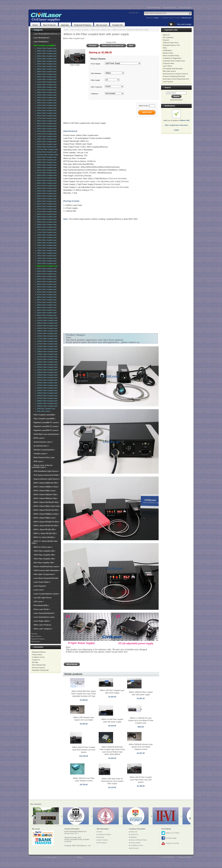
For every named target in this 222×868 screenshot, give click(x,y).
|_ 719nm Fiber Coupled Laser (46, 230)
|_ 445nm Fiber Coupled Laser (46, 110)
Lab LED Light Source (43, 598)
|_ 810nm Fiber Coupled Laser (46, 269)
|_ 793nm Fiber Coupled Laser (46, 261)
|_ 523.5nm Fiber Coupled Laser (46, 149)
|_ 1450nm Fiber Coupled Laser (46, 354)
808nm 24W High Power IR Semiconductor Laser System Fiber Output (112, 781)
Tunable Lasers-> (41, 454)
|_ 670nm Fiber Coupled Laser (46, 209)
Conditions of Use (38, 657)
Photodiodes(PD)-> (41, 605)
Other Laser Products (42, 625)
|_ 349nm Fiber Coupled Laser (46, 56)
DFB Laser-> (39, 461)
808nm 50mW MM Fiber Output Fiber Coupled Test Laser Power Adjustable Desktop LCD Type (84, 694)
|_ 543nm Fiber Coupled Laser (46, 165)
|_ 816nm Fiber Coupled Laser (46, 271)
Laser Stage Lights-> (42, 621)
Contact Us (36, 660)
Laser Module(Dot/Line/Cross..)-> (47, 34)
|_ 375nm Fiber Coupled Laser (46, 66)
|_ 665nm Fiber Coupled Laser (46, 206)
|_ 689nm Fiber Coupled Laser (46, 217)
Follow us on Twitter (170, 833)
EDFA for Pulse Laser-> (43, 547)
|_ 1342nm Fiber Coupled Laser (46, 349)
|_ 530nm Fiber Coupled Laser (46, 157)
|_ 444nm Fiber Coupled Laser (46, 108)
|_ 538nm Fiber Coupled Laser (46, 162)
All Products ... (36, 641)
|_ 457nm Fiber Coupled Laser (46, 118)
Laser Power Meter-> (42, 582)
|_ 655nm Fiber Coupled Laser (46, 196)
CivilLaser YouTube (170, 843)
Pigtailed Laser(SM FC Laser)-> (46, 426)
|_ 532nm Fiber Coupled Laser (46, 160)
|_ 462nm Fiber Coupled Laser (46, 126)
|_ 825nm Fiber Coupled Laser (46, 274)
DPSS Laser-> (39, 438)
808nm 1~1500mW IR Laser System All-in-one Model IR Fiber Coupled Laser (141, 721)
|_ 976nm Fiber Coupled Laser (46, 313)
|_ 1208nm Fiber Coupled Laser (46, 341)
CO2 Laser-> (39, 602)
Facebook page (169, 838)
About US (166, 35)
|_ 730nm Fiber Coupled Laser (46, 237)
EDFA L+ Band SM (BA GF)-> (45, 533)
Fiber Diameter (96, 73)
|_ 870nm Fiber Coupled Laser (46, 292)
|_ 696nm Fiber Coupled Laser (46, 225)
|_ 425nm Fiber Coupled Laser (46, 90)
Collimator (94, 94)
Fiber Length (95, 80)
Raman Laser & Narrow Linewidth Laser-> (42, 466)
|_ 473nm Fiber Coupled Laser (46, 136)
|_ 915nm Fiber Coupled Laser (46, 302)
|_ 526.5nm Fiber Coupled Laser (46, 155)
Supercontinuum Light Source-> (47, 479)
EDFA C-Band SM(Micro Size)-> (46, 487)
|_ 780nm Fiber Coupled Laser (46, 250)
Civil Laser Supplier (50, 857)
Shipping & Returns (39, 652)
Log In (156, 18)
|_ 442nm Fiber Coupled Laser (46, 105)
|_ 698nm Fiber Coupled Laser (46, 227)
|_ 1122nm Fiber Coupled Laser (46, 333)
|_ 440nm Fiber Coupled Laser (46, 103)
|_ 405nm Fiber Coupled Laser (46, 77)
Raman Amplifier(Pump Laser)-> (47, 567)
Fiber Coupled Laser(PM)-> (45, 419)
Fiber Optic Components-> (44, 574)
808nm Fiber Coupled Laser (101, 30)
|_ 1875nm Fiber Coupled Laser (46, 385)
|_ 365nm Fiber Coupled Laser (46, 64)
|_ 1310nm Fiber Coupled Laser (46, 346)
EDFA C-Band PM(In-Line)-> (45, 518)
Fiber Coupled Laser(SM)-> (45, 415)
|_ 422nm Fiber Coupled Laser (46, 87)
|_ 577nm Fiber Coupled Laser (46, 173)
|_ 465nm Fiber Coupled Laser (46, 129)
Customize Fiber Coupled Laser (174, 61)
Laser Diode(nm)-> (41, 42)
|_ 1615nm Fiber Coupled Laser (46, 367)
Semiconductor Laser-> (43, 442)
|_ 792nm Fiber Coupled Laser (46, 258)
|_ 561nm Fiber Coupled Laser (46, 170)
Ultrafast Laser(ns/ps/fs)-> (44, 450)
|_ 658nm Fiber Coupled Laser (46, 199)
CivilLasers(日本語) (169, 7)
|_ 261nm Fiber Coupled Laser (46, 48)
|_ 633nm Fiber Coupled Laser (46, 180)
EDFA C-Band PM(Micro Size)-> (46, 514)
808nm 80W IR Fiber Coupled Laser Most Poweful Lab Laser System (84, 750)
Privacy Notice (37, 655)
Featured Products (83, 25)
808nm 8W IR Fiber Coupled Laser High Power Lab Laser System (141, 780)
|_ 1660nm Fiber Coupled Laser (46, 377)
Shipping (133, 837)
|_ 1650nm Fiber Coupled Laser (46, 370)
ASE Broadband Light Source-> (46, 471)
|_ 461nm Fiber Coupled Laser (46, 123)
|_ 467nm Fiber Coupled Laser (46, 131)
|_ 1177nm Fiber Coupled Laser (46, 339)
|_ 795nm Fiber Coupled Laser (46, 263)
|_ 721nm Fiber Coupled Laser (46, 232)
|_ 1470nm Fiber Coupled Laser (46, 357)
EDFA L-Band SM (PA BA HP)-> (46, 526)
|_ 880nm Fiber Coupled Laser (46, 297)
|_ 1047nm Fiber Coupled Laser (46, 320)
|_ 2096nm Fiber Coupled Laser (46, 401)
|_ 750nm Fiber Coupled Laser (46, 240)
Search (168, 87)
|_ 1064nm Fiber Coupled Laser (46, 328)
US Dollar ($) (133, 13)
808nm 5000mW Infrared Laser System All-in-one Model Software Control (141, 747)
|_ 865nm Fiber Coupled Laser (46, 289)
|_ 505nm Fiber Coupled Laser (46, 142)
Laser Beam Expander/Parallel (46, 578)
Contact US (117, 25)
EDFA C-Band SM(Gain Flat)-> (46, 495)
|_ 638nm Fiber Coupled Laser (46, 188)
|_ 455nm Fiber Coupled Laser (46, 116)
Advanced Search (176, 100)
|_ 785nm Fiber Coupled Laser (46, 253)
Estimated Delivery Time (171, 45)
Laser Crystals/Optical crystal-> (47, 594)
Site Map (35, 662)
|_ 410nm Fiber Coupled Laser (46, 79)
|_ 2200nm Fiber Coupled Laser (46, 406)
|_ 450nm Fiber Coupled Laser (46, 113)
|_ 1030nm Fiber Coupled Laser (46, 318)
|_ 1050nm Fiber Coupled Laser (46, 323)
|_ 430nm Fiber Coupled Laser (46, 92)
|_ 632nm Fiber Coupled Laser (46, 178)
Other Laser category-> (43, 629)
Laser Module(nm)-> (42, 38)
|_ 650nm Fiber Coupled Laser (46, 193)
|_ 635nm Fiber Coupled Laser (46, 183)
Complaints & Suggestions (172, 58)
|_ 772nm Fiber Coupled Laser (46, 248)
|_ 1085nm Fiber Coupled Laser (46, 331)
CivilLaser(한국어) (185, 7)
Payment (166, 40)
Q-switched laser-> (41, 446)
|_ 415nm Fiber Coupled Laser (46, 82)
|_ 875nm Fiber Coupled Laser (46, 295)
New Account (187, 18)
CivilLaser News (168, 63)
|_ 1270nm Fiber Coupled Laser (46, 344)
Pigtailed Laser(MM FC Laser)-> (46, 423)
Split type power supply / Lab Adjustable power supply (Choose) (102, 181)
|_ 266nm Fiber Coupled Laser (46, 51)
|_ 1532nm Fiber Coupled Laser (46, 359)
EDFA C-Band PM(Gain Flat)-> (46, 498)
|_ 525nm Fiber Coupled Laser (46, 152)
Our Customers (168, 37)
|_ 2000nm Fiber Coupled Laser (46, 396)
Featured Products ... (39, 639)
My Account (102, 25)
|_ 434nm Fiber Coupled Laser (46, 95)
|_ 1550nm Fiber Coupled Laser (46, 362)
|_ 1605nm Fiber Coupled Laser (46, 365)
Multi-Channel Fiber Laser (44, 458)
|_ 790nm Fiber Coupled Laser (46, 256)
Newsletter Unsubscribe (40, 670)
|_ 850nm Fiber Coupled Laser (46, 284)
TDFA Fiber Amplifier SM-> (44, 559)
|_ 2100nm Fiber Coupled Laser (46, 403)
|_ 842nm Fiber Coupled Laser (46, 279)
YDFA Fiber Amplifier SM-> (44, 551)
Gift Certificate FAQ (39, 665)
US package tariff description (173, 69)
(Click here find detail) (118, 179)
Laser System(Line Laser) (44, 617)
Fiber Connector (96, 87)
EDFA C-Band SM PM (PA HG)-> (46, 502)
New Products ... (37, 636)
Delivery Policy (168, 53)
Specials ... (35, 634)
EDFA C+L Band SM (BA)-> (45, 537)
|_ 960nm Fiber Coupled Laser (46, 310)
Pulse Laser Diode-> (42, 609)
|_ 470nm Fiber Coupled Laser (46, 134)
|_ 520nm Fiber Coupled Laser (46, 147)
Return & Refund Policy (171, 56)
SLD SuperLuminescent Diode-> (47, 475)
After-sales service (169, 71)
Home (35, 25)
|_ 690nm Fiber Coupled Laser (46, 219)
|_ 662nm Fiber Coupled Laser (46, 204)
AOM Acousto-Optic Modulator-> (47, 570)
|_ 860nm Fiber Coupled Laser (46, 287)
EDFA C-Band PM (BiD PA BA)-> (47, 522)
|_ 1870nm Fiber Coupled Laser (46, 383)
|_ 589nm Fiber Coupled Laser (46, 175)
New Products (49, 25)
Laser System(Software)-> (44, 613)
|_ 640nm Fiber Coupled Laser (46, 191)
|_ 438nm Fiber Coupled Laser (46, 100)
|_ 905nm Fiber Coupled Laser (46, 300)
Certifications (167, 50)
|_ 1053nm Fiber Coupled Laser (46, 326)
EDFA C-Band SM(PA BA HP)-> (46, 483)
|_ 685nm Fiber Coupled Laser (46, 214)
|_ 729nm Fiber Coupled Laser (46, 235)
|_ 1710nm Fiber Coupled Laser (46, 380)
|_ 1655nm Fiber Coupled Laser (46, 372)
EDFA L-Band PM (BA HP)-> (45, 530)
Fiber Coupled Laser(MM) (80, 30)
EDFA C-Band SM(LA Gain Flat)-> (47, 506)
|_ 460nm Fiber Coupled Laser (46, 121)
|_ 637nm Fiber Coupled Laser (46, 186)
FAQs (165, 48)
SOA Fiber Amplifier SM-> (44, 563)
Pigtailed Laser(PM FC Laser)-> (46, 430)
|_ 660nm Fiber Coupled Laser (46, 201)
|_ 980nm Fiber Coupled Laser (46, 315)
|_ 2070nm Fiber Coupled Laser (46, 398)
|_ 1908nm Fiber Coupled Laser (46, 388)
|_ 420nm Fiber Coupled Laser (46, 85)
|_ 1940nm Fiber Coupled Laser (46, 393)
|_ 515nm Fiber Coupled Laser (46, 144)
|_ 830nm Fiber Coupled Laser (46, 276)
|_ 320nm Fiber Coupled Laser (46, 53)
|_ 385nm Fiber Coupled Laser (46, 72)
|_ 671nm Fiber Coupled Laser (46, 212)
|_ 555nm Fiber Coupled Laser (46, 167)
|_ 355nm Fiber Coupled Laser (46, 59)
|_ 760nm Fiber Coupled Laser (46, 245)
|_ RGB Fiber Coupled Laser (45, 409)
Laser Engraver (40, 586)
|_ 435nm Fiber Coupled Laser (46, 98)
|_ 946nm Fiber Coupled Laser (46, 307)
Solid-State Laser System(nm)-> (47, 434)
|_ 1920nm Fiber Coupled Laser (46, 390)
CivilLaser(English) (154, 7)
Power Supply (96, 64)
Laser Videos (167, 66)
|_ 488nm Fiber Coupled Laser (46, 139)
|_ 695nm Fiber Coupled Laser (46, 222)
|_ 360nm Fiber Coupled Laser (46, 61)
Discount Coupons (39, 668)
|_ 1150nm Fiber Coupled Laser (46, 336)
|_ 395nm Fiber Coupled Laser (46, 74)
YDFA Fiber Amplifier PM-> (44, 555)
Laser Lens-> (39, 590)
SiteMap (80, 857)
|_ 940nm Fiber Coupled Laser (46, 305)
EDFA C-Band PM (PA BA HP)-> (46, 510)
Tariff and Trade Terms (171, 43)
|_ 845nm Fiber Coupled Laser (46, 282)
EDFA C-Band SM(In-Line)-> (45, 491)
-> (45, 46)
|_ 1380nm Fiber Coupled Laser (46, 352)
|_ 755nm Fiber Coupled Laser (46, 243)
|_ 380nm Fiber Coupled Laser (46, 69)
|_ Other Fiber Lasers (42, 411)
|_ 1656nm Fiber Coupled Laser (46, 375)
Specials (65, 25)
